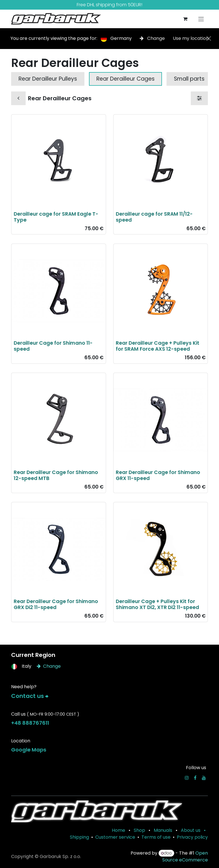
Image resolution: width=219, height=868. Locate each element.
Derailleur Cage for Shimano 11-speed (53, 346)
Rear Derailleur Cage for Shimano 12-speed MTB (56, 475)
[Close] (209, 38)
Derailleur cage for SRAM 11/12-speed (154, 217)
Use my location (191, 38)
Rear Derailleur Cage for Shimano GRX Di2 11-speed (56, 604)
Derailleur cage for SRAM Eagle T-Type (56, 217)
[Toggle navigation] (201, 19)
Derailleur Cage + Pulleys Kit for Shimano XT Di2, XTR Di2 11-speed (157, 604)
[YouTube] (204, 778)
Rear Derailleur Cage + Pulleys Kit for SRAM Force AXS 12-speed (158, 346)
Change (153, 38)
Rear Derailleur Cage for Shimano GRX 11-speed (158, 475)
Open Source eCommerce (185, 856)
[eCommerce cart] (185, 19)
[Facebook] (195, 778)
